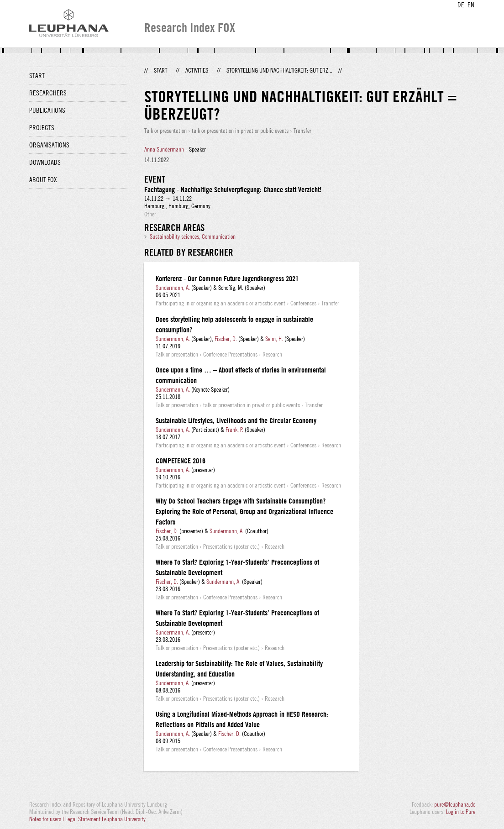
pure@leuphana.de (455, 804)
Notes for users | (47, 819)
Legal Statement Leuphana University (105, 819)
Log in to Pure (461, 812)
